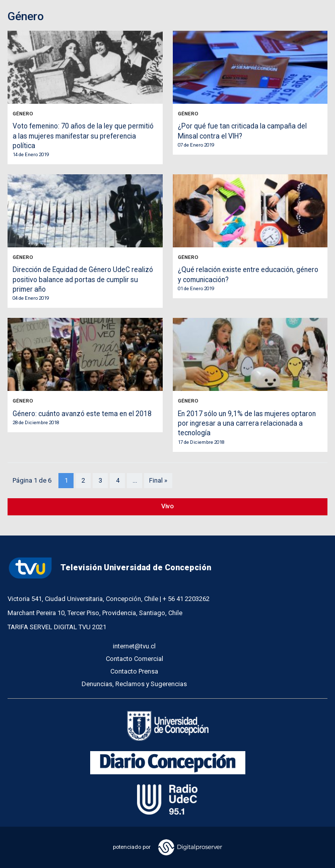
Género (23, 114)
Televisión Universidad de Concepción (109, 568)
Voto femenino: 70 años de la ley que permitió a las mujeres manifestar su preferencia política (83, 136)
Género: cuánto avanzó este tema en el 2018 (82, 414)
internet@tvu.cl (134, 646)
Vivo (167, 506)
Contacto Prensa (134, 671)
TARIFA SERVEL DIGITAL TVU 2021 (57, 627)
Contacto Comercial (135, 659)
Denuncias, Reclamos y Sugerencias (134, 684)
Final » (158, 480)
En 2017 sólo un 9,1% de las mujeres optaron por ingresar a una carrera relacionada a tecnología (247, 423)
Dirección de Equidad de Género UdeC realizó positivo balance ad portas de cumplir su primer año (83, 279)
